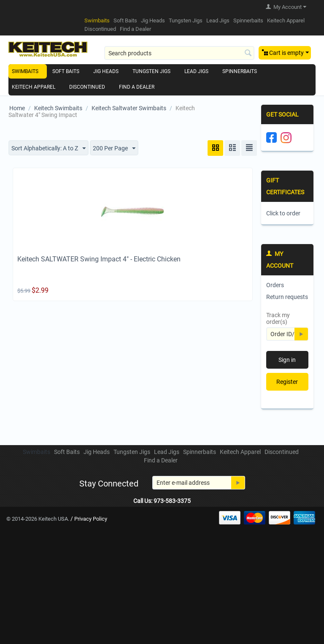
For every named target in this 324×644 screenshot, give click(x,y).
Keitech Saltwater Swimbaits (129, 108)
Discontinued (100, 29)
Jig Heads (153, 20)
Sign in (287, 360)
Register (287, 382)
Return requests (287, 297)
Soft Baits (125, 20)
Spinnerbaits (248, 20)
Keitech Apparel (286, 20)
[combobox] (179, 53)
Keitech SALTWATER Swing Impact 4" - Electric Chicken (99, 259)
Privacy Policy (91, 519)
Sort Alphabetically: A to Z (49, 149)
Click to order (283, 213)
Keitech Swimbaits (58, 108)
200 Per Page (114, 149)
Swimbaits (97, 20)
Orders (275, 285)
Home (17, 108)
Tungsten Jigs (186, 20)
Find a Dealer (135, 29)
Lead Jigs (218, 20)
